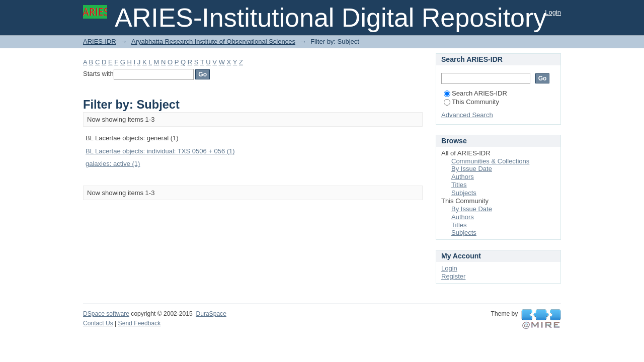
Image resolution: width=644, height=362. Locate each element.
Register (453, 276)
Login (553, 12)
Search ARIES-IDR (475, 93)
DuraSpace (211, 314)
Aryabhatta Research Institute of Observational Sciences (213, 41)
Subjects (464, 193)
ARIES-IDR (100, 41)
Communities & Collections (490, 161)
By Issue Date (472, 169)
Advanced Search (467, 115)
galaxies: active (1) (113, 164)
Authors (463, 177)
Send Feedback (140, 323)
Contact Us (98, 323)
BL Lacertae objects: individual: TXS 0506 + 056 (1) (160, 151)
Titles (459, 185)
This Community (471, 102)
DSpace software (106, 314)
